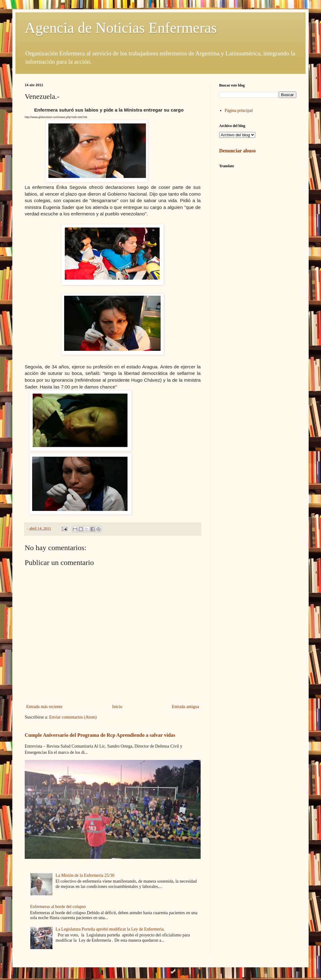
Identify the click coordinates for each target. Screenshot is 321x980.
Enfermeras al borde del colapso (58, 907)
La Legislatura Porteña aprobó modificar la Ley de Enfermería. (110, 929)
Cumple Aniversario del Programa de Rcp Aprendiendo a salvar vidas (100, 735)
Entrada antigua (186, 707)
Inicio (117, 707)
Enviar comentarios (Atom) (73, 717)
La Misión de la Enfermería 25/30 (85, 875)
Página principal (239, 110)
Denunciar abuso (237, 151)
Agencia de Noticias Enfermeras (121, 28)
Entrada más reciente (44, 707)
